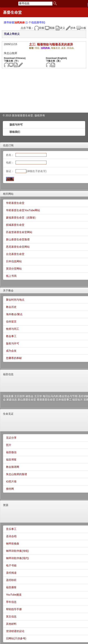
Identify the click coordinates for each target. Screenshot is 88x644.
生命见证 (8, 414)
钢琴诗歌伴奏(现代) (17, 558)
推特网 (10, 489)
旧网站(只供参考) (16, 638)
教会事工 (11, 336)
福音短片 (77, 400)
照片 (9, 445)
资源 (6, 505)
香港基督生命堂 (46, 400)
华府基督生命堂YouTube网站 (23, 210)
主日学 (38, 396)
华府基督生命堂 (15, 203)
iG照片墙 (11, 481)
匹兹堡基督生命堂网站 (19, 232)
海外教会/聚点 (14, 314)
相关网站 (8, 194)
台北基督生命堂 (15, 254)
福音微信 (11, 452)
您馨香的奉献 (14, 358)
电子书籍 (11, 565)
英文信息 (11, 617)
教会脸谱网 (13, 467)
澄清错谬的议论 (15, 631)
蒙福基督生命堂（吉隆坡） (22, 218)
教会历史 (11, 307)
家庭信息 (12, 400)
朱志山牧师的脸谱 (17, 474)
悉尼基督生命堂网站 (18, 247)
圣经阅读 (11, 573)
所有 (42, 115)
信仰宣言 (11, 322)
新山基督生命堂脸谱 (18, 239)
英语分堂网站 (14, 269)
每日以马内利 (51, 396)
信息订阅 (8, 145)
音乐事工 (11, 529)
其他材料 (11, 624)
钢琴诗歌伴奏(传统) (17, 551)
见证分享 (11, 438)
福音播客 (11, 587)
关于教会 (8, 290)
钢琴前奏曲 (13, 544)
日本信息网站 (14, 261)
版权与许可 (16, 125)
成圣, (64, 48)
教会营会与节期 (68, 396)
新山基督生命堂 (27, 400)
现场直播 (8, 396)
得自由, (71, 48)
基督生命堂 (12, 12)
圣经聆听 (11, 580)
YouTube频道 (14, 595)
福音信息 (8, 374)
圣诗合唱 (11, 536)
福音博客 (11, 460)
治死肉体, (46, 48)
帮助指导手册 (14, 609)
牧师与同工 (13, 329)
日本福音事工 (64, 400)
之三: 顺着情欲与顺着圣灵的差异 (51, 44)
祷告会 (29, 396)
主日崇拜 (20, 396)
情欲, (38, 48)
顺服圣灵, (56, 48)
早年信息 (11, 602)
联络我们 (15, 132)
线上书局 (11, 276)
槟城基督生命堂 (15, 225)
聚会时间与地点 (15, 300)
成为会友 (11, 351)
